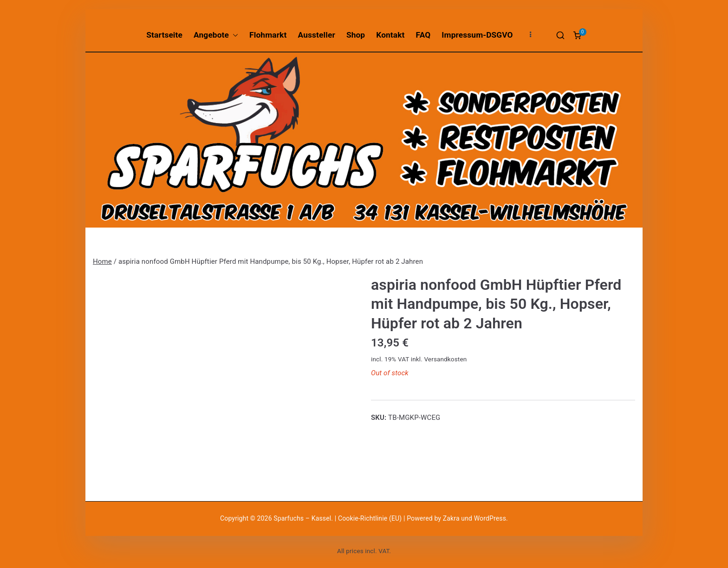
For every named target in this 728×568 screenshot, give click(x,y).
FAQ (423, 35)
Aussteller (317, 35)
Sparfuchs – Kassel (302, 518)
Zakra (451, 518)
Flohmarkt (268, 35)
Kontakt (390, 35)
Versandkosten (445, 359)
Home (102, 261)
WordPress (490, 518)
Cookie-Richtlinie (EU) (371, 518)
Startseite (164, 35)
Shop (356, 35)
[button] (234, 35)
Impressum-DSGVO (477, 35)
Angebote (216, 35)
